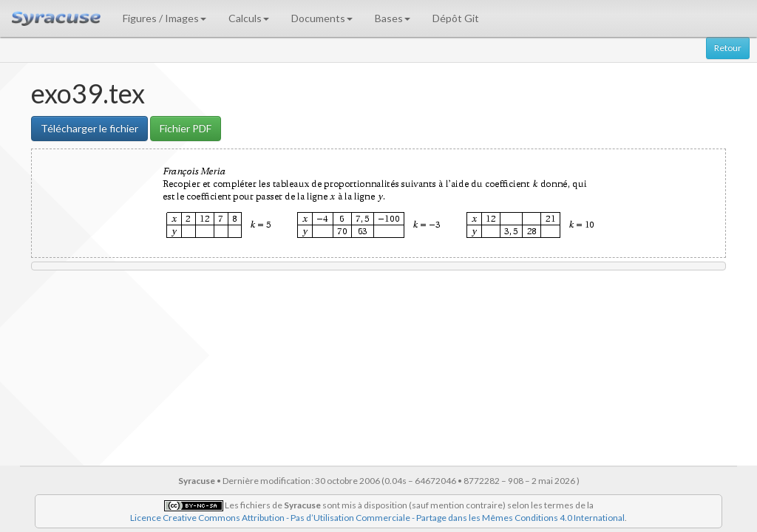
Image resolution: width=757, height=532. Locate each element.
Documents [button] (322, 18)
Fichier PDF (186, 128)
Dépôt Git (456, 18)
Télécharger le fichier (89, 128)
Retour (728, 48)
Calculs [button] (249, 18)
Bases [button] (393, 18)
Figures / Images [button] (164, 18)
